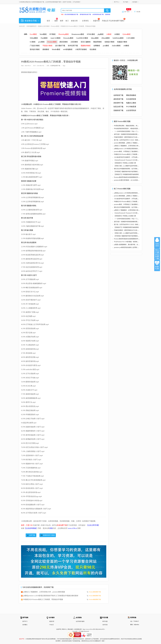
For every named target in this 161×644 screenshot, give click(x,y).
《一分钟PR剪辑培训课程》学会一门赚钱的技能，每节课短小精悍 (135, 131)
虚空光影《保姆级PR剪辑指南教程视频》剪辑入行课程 (131, 134)
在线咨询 (157, 243)
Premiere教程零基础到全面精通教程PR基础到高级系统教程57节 (134, 177)
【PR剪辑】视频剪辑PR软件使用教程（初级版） (129, 172)
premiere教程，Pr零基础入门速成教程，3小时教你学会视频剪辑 (134, 151)
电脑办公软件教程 (44, 26)
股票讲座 (108, 14)
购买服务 (135, 2)
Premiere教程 (55, 26)
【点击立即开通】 (93, 525)
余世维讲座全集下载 (98, 14)
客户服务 (126, 2)
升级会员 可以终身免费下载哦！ (114, 21)
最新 (56, 21)
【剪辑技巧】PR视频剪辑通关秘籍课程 (126, 174)
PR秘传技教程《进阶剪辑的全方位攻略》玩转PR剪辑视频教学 (134, 137)
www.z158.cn (72, 528)
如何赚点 (25, 625)
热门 (67, 21)
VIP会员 (51, 625)
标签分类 (74, 21)
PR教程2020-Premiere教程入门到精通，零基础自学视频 (43, 599)
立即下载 (32, 535)
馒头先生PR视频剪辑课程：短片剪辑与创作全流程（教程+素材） (135, 169)
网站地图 (70, 629)
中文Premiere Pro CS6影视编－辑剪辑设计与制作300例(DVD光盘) (135, 242)
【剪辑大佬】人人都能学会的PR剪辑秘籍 (127, 166)
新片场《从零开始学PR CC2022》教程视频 (127, 140)
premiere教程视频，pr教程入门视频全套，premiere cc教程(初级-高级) (136, 143)
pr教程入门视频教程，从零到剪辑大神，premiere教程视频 (44, 592)
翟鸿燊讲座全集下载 (85, 14)
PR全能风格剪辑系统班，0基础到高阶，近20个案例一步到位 (133, 129)
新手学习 (25, 621)
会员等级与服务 (80, 621)
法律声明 (59, 629)
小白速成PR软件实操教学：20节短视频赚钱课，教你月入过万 (134, 157)
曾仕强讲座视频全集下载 (71, 14)
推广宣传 (128, 12)
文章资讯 (85, 21)
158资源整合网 (78, 629)
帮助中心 (64, 629)
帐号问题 (105, 621)
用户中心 (116, 2)
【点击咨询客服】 (31, 528)
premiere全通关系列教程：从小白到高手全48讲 (129, 180)
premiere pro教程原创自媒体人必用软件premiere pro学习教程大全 (134, 247)
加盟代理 (96, 21)
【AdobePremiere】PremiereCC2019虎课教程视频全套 (131, 160)
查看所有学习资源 (49, 535)
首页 (48, 21)
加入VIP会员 (157, 254)
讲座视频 (29, 26)
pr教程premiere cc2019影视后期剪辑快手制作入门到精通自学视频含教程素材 (51, 596)
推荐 (62, 21)
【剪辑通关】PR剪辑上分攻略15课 (125, 163)
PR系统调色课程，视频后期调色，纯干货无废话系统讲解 (132, 126)
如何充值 (105, 625)
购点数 (138, 12)
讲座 (51, 528)
